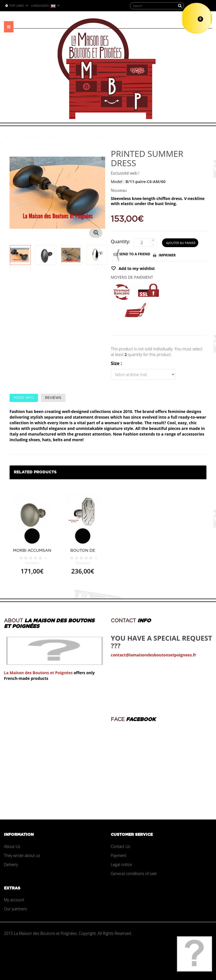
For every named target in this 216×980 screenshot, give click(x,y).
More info (24, 398)
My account (14, 900)
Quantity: (121, 241)
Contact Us (121, 846)
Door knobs (95, 136)
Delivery (11, 864)
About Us (12, 846)
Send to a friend (135, 254)
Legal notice (121, 864)
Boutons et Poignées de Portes (48, 136)
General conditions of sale (134, 874)
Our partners (15, 909)
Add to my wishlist (136, 268)
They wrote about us (22, 855)
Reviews (53, 398)
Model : (118, 182)
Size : (117, 363)
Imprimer (167, 255)
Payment (119, 855)
